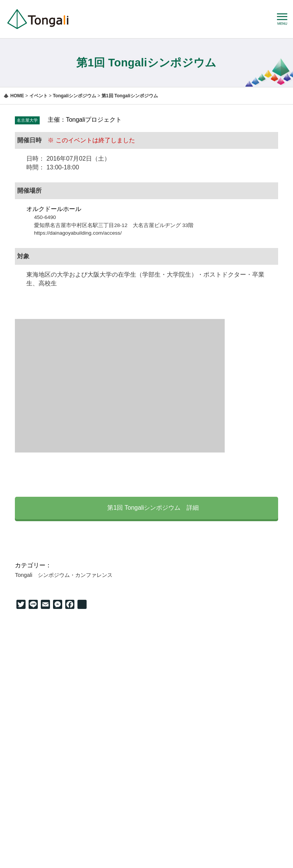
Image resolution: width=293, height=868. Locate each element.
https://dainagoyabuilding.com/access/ (78, 233)
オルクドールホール (54, 209)
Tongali (24, 575)
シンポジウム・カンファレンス (75, 575)
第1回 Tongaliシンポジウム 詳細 (147, 507)
